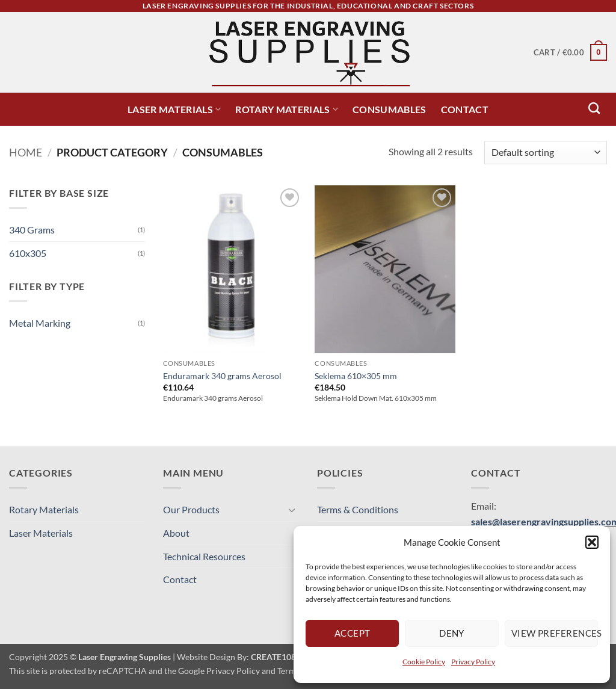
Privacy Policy (473, 662)
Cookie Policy (424, 662)
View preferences (555, 633)
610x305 (28, 253)
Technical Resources (204, 556)
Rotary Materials (287, 109)
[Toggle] (292, 510)
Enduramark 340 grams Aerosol (222, 376)
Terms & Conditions (358, 509)
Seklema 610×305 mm (356, 376)
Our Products (191, 509)
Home (26, 152)
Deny (452, 633)
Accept (353, 633)
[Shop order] (546, 153)
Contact (465, 109)
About (176, 533)
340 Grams (32, 230)
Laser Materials (174, 109)
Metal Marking (40, 323)
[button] (592, 542)
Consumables (390, 109)
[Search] (594, 108)
